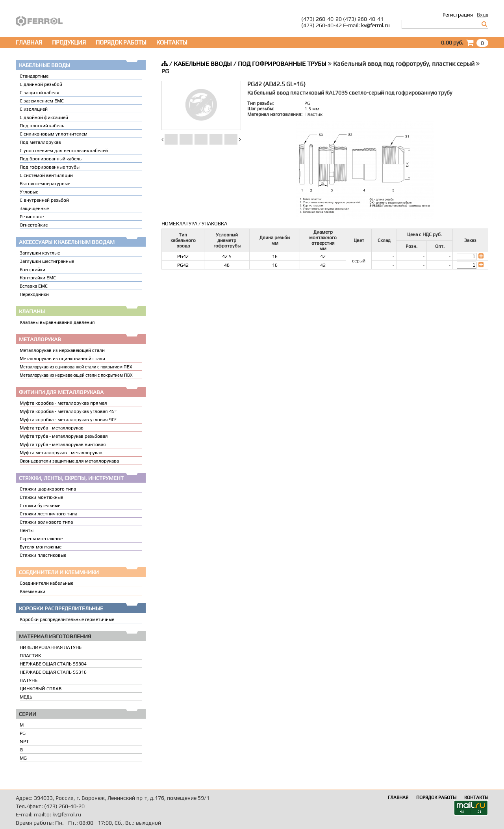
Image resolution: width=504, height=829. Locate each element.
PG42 (183, 257)
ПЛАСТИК (30, 656)
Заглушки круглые (40, 253)
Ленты (27, 530)
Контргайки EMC (38, 278)
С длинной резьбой (41, 84)
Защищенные (34, 208)
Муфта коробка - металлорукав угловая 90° (68, 420)
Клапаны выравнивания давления (57, 322)
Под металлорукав (40, 142)
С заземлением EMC (42, 101)
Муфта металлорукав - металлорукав (61, 453)
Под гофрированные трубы (50, 167)
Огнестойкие (34, 225)
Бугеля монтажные (41, 547)
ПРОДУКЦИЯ (69, 42)
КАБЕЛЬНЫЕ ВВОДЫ (203, 64)
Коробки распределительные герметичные (67, 619)
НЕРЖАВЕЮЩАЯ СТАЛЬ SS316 (53, 672)
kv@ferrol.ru (375, 25)
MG (23, 758)
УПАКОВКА (214, 224)
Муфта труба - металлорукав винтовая (63, 444)
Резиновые (32, 217)
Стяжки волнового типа (46, 522)
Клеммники (32, 591)
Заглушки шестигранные (47, 261)
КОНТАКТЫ (172, 42)
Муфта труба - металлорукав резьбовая (64, 436)
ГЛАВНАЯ (29, 42)
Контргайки (32, 270)
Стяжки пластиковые (43, 555)
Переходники (34, 294)
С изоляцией (34, 109)
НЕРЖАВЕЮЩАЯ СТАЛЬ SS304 (53, 664)
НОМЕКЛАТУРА (179, 224)
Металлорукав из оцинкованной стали (62, 359)
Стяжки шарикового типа (48, 489)
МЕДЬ (26, 697)
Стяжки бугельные (40, 506)
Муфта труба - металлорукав (52, 428)
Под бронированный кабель (51, 159)
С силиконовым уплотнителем (54, 134)
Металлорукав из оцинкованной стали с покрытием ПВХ (76, 367)
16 (275, 257)
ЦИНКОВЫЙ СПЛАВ (41, 689)
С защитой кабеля (40, 93)
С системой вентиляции (46, 175)
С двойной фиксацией (44, 117)
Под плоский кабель (42, 126)
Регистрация (458, 15)
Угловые (29, 192)
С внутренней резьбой (44, 200)
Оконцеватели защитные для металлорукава (69, 461)
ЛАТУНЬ (29, 680)
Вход (483, 15)
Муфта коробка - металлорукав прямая (63, 403)
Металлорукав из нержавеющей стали (62, 350)
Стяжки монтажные (41, 497)
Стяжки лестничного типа (48, 514)
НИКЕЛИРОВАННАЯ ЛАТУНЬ (51, 647)
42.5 (227, 257)
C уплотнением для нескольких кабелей (64, 151)
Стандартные (34, 76)
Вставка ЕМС (34, 286)
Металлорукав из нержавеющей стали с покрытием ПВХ (76, 375)
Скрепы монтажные (41, 539)
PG (23, 733)
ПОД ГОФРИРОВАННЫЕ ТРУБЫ (282, 64)
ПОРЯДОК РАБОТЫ (121, 42)
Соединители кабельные (46, 583)
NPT (24, 742)
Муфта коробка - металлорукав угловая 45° (68, 411)
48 (227, 265)
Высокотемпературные (45, 184)
